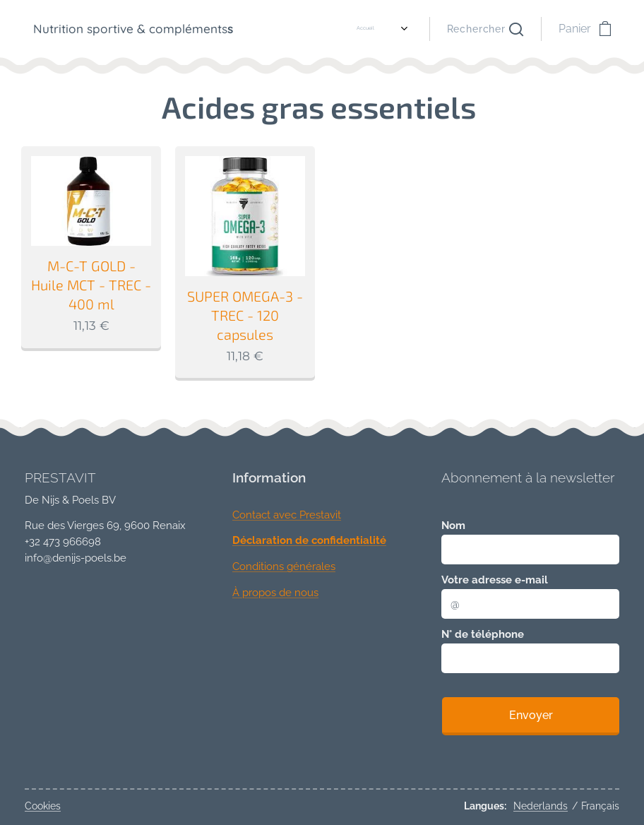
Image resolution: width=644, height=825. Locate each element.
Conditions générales (284, 566)
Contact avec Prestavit (287, 515)
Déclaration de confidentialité (309, 541)
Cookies (43, 806)
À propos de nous (275, 593)
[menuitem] (289, 29)
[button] (485, 29)
